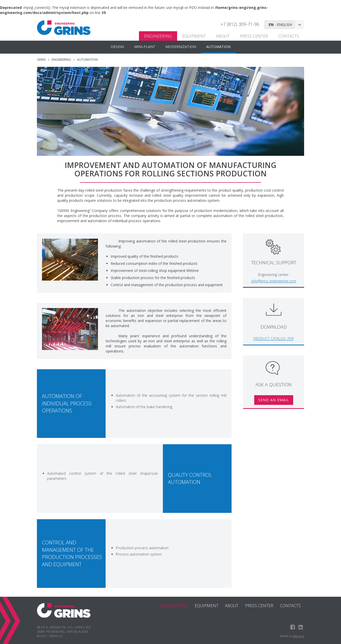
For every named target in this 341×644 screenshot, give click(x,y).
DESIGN (117, 47)
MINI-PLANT (145, 47)
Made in (292, 636)
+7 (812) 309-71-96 (240, 24)
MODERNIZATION (181, 47)
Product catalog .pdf (274, 339)
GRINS (41, 60)
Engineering (158, 36)
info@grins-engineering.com (274, 281)
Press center (254, 36)
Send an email (274, 400)
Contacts (289, 36)
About (223, 36)
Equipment (194, 36)
